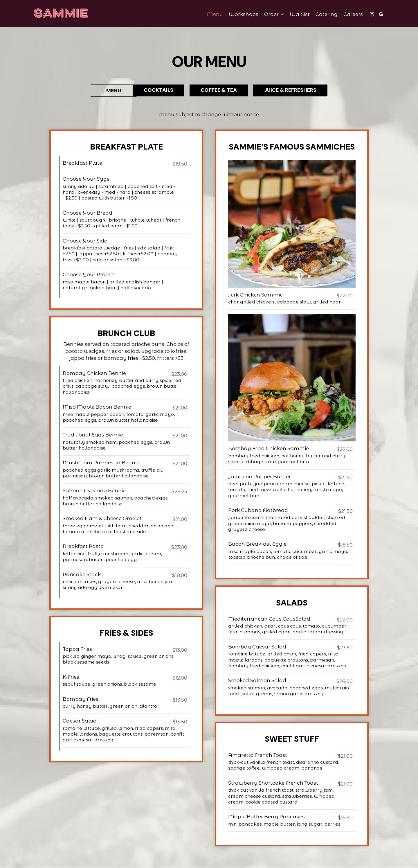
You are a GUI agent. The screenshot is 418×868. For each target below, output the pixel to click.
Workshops (240, 15)
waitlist (296, 15)
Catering (323, 15)
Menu (211, 15)
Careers (350, 15)
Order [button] (271, 15)
